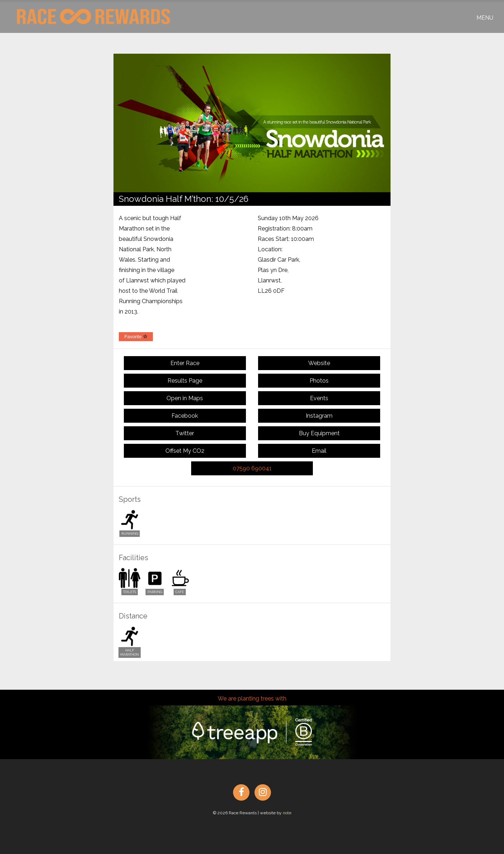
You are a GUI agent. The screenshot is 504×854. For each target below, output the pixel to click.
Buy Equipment (319, 433)
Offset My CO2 (185, 451)
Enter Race (185, 363)
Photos (319, 381)
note (287, 813)
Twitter (185, 433)
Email (319, 451)
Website (319, 363)
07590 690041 (252, 468)
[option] (252, 123)
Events (319, 398)
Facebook (185, 416)
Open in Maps (185, 398)
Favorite (136, 337)
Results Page (185, 381)
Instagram (319, 416)
